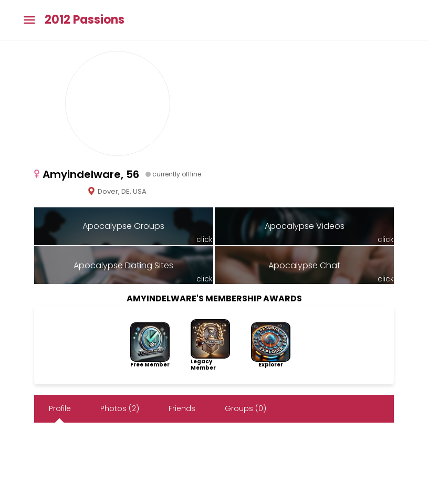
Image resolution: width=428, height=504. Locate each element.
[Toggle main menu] (29, 20)
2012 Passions (85, 20)
